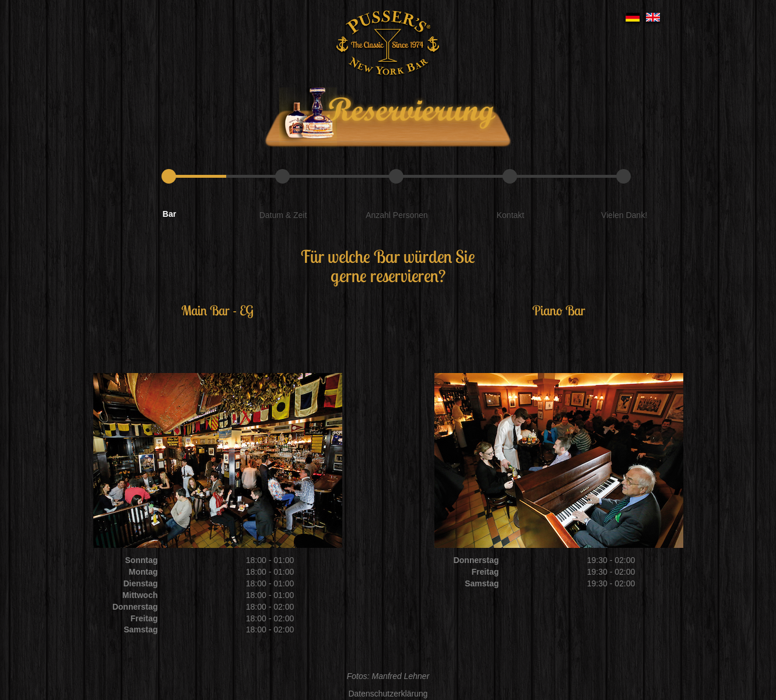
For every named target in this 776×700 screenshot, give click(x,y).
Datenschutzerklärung (388, 694)
